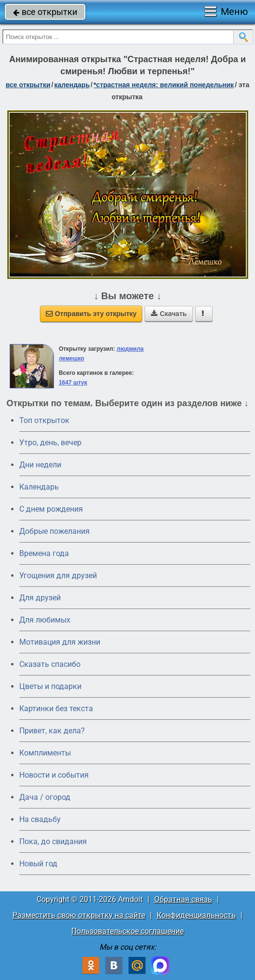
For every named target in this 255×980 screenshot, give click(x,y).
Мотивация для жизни (60, 642)
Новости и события (54, 775)
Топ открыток (44, 420)
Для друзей (40, 598)
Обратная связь (183, 899)
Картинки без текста (56, 709)
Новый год (38, 864)
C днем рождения (51, 509)
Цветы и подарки (50, 686)
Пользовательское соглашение (127, 931)
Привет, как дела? (52, 731)
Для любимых (45, 620)
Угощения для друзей (58, 576)
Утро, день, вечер (50, 443)
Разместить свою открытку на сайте (79, 915)
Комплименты (45, 753)
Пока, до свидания (53, 841)
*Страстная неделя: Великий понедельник (164, 85)
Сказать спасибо (50, 664)
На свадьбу (40, 819)
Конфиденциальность (196, 915)
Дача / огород (45, 797)
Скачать (169, 314)
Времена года (44, 553)
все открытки (45, 12)
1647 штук (73, 383)
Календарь (72, 85)
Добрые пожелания (54, 531)
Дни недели (40, 465)
